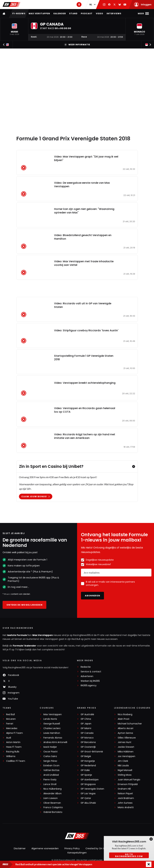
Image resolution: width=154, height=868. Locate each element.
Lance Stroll (50, 784)
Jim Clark (123, 761)
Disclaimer (20, 848)
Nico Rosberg (125, 714)
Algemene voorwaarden (45, 848)
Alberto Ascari (125, 728)
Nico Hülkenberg (52, 789)
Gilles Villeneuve (127, 738)
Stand (73, 14)
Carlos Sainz (50, 756)
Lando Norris (50, 719)
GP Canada (87, 733)
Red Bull (10, 714)
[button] (14, 29)
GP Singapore (88, 784)
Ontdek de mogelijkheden (24, 605)
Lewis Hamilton (52, 733)
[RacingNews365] (77, 836)
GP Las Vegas (88, 794)
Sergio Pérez (50, 761)
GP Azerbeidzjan (90, 780)
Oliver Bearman (52, 803)
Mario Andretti (126, 807)
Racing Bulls (13, 752)
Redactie (86, 667)
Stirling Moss (125, 775)
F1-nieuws (19, 14)
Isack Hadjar (50, 747)
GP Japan (86, 724)
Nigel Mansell (125, 770)
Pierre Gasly (50, 780)
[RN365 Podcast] (79, 5)
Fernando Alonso (53, 738)
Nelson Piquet (125, 794)
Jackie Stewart (126, 747)
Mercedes (12, 728)
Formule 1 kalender (25, 646)
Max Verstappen (39, 14)
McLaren (11, 719)
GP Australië (87, 714)
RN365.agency (89, 686)
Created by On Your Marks (100, 848)
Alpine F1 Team (14, 733)
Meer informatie (77, 45)
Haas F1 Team (14, 747)
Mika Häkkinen (126, 752)
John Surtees (125, 803)
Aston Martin (13, 742)
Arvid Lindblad (51, 775)
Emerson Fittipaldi (128, 784)
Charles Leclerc (52, 728)
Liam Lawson (51, 798)
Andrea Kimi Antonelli (55, 742)
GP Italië (85, 770)
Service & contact (91, 672)
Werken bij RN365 (90, 681)
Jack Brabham (126, 798)
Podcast (87, 14)
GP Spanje (86, 775)
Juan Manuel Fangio (129, 780)
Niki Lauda (123, 766)
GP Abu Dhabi (88, 803)
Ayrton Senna (125, 733)
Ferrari (10, 724)
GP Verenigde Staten (92, 789)
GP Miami (86, 728)
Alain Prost (124, 719)
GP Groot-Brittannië (92, 752)
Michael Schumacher (130, 724)
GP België (86, 756)
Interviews (114, 14)
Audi (9, 738)
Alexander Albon (52, 794)
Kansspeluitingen (77, 853)
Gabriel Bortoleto (53, 812)
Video (100, 14)
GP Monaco (87, 738)
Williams (11, 756)
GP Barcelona (88, 742)
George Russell (52, 724)
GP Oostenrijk (88, 747)
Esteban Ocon (51, 766)
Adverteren (87, 676)
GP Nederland (88, 766)
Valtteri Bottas (51, 770)
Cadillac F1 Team (16, 761)
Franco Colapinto (53, 807)
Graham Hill (124, 789)
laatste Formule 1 (18, 635)
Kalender (60, 14)
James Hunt (125, 742)
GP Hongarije (88, 761)
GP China (86, 719)
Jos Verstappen (126, 756)
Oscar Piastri (50, 752)
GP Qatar (86, 798)
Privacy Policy (72, 848)
